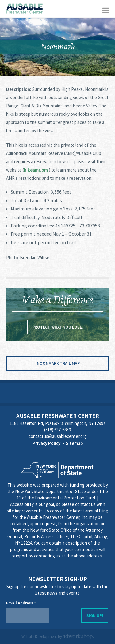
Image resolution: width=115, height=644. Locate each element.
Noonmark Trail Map (58, 363)
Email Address (21, 603)
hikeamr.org (36, 170)
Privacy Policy (46, 443)
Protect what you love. (58, 327)
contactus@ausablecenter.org (58, 436)
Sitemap (74, 443)
